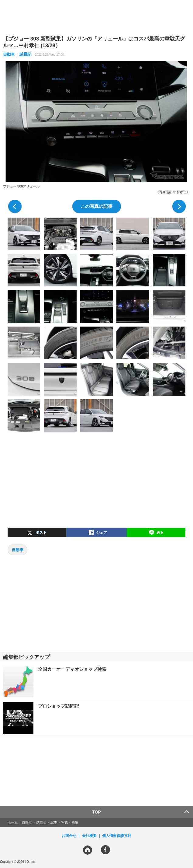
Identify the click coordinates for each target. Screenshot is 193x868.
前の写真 (15, 206)
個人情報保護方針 (117, 836)
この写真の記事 (96, 206)
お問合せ (69, 836)
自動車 (9, 54)
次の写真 (179, 206)
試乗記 (25, 54)
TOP (96, 812)
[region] (97, 17)
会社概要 (89, 836)
